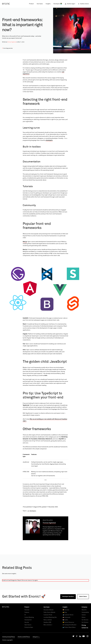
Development (28, 638)
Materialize (42, 439)
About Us (84, 628)
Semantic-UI (26, 439)
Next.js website (48, 638)
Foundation (34, 439)
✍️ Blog (65, 631)
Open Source (28, 643)
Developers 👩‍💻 (58, 4)
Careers (84, 633)
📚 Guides (65, 638)
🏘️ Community (66, 636)
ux (28, 529)
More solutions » (48, 643)
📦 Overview (66, 628)
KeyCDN (61, 439)
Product (31, 4)
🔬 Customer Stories (68, 633)
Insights (48, 4)
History (84, 636)
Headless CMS (47, 641)
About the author (48, 538)
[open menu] (83, 4)
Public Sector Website (49, 631)
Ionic (46, 376)
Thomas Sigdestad (12, 42)
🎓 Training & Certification (69, 643)
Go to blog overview (7, 48)
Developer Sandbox (68, 615)
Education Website (49, 628)
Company (84, 625)
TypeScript (26, 405)
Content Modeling (29, 636)
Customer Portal (48, 633)
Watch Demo (83, 615)
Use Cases (40, 4)
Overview (27, 628)
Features (27, 631)
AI (25, 633)
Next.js (25, 242)
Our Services (85, 638)
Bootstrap (65, 437)
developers (49, 140)
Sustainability (85, 631)
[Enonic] (6, 4)
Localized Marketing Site (50, 636)
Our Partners (85, 641)
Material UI (49, 439)
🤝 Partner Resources (68, 641)
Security (27, 641)
